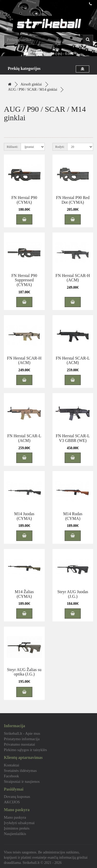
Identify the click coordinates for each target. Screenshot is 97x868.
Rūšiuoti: (12, 147)
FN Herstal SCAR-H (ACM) (73, 278)
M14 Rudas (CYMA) (73, 516)
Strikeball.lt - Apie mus (22, 733)
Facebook (11, 776)
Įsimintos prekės (17, 828)
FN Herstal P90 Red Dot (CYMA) (73, 200)
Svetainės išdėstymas (20, 771)
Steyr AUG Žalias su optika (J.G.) (24, 672)
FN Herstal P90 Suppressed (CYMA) (24, 280)
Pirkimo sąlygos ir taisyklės (25, 750)
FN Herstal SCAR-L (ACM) (73, 360)
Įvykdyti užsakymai (19, 823)
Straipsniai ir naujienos (22, 781)
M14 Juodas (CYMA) (24, 516)
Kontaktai (12, 765)
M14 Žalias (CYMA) (24, 594)
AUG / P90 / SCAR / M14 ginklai (33, 90)
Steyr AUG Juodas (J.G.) (73, 594)
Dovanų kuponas (17, 797)
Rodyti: (60, 147)
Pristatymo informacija (22, 739)
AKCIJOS (12, 802)
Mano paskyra (15, 817)
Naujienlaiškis (15, 834)
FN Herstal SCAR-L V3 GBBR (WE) (73, 438)
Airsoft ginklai (31, 84)
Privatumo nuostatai (19, 744)
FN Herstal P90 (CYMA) (24, 200)
